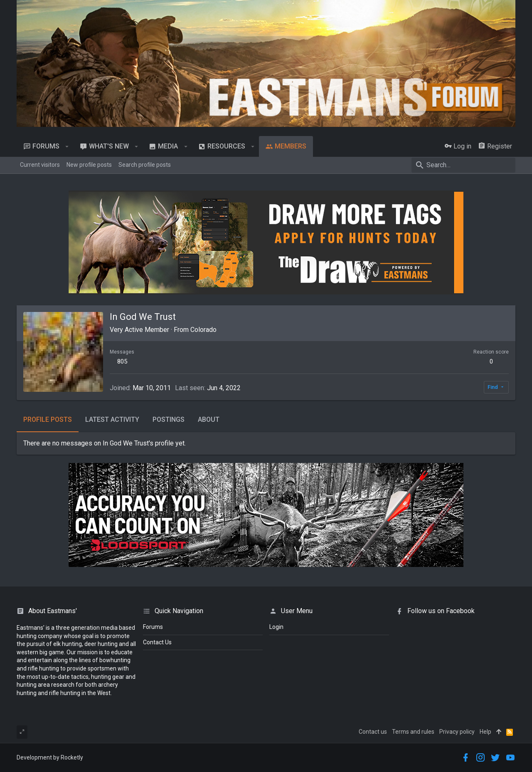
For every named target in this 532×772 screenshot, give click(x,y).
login (276, 627)
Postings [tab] (169, 419)
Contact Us (157, 642)
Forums (153, 627)
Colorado (203, 330)
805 (122, 361)
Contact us (373, 732)
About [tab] (209, 419)
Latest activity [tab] (112, 419)
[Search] (463, 165)
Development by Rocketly (50, 757)
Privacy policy (457, 732)
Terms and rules (413, 732)
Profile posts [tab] (48, 419)
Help (485, 732)
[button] (67, 146)
